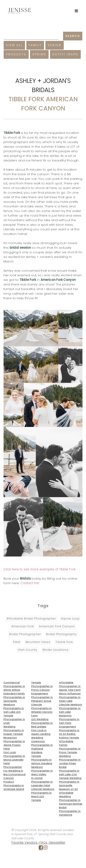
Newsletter (57, 843)
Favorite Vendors (24, 843)
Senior (55, 45)
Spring (39, 54)
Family (35, 45)
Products (16, 54)
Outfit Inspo (65, 54)
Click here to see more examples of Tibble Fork (39, 569)
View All (14, 45)
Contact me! (30, 583)
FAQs (43, 843)
